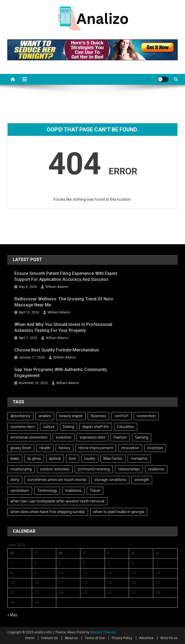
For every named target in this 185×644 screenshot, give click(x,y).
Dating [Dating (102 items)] (69, 427)
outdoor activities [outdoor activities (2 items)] (55, 469)
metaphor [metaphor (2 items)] (139, 458)
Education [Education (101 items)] (126, 427)
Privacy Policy (122, 638)
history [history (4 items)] (65, 448)
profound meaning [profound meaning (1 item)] (94, 469)
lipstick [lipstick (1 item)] (55, 458)
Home (30, 638)
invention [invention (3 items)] (155, 448)
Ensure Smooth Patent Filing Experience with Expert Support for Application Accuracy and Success (66, 276)
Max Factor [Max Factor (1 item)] (113, 458)
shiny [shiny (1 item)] (15, 480)
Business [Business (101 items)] (98, 416)
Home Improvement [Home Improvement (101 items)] (96, 448)
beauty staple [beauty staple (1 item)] (71, 416)
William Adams (57, 287)
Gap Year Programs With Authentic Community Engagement (61, 373)
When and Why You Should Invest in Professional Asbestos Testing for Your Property (63, 327)
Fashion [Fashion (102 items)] (120, 437)
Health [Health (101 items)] (45, 448)
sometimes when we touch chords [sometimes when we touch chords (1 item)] (57, 480)
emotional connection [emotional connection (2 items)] (29, 437)
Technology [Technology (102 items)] (47, 491)
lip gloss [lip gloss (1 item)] (34, 458)
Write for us (169, 638)
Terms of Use (95, 638)
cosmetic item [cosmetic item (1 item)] (23, 427)
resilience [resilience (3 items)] (156, 469)
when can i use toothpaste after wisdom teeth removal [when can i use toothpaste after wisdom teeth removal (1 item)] (57, 501)
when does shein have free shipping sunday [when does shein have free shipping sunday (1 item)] (48, 512)
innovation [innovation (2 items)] (130, 448)
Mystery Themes (103, 632)
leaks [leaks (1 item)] (15, 458)
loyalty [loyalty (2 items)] (90, 458)
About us (71, 638)
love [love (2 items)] (73, 458)
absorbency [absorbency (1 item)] (20, 416)
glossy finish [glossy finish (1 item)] (21, 448)
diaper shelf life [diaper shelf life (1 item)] (96, 427)
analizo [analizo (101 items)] (45, 416)
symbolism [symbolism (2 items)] (20, 491)
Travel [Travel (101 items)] (95, 491)
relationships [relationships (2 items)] (129, 469)
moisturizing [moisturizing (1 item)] (21, 469)
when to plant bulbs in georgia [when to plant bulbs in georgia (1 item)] (119, 512)
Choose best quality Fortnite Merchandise (57, 350)
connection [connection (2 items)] (146, 416)
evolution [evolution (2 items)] (64, 437)
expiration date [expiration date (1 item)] (92, 437)
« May (12, 615)
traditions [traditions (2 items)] (73, 491)
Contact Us (49, 638)
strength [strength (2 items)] (142, 480)
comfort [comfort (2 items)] (121, 416)
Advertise (146, 638)
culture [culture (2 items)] (49, 427)
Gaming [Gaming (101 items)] (142, 437)
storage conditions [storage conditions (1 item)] (110, 480)
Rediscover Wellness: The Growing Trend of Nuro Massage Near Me (64, 302)
